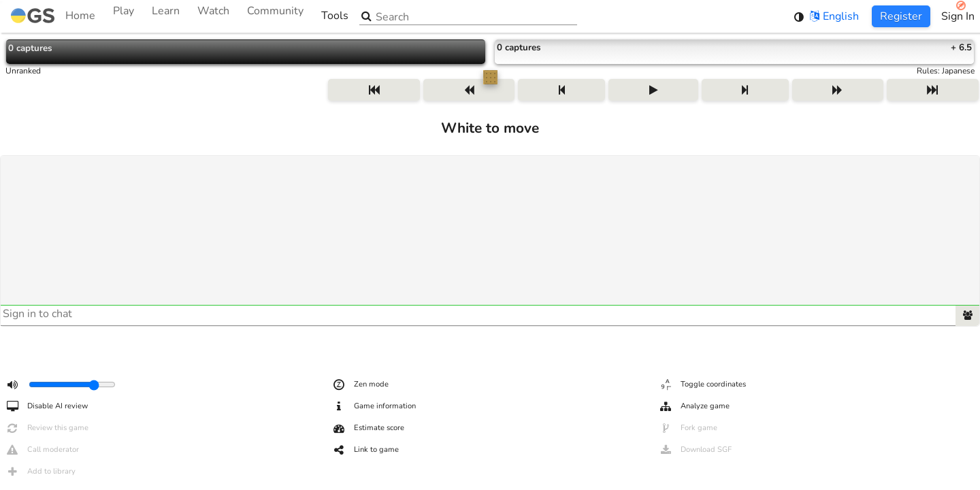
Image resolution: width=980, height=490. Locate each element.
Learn (166, 16)
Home (53, 16)
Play (124, 16)
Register (901, 16)
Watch (213, 16)
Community (275, 16)
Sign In (958, 16)
